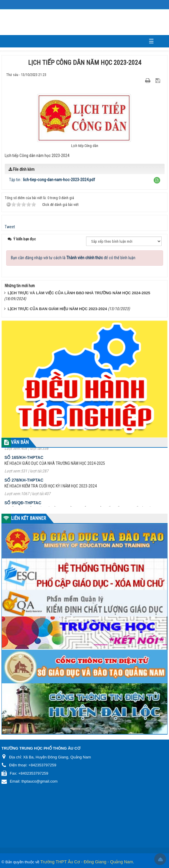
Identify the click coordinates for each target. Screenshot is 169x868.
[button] (157, 180)
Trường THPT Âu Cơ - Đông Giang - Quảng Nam (87, 862)
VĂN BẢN (20, 442)
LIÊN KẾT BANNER (28, 518)
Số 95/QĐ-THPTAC (23, 506)
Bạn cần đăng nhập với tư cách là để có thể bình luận (73, 258)
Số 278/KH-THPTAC (24, 483)
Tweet (10, 227)
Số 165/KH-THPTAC (24, 460)
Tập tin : (52, 180)
